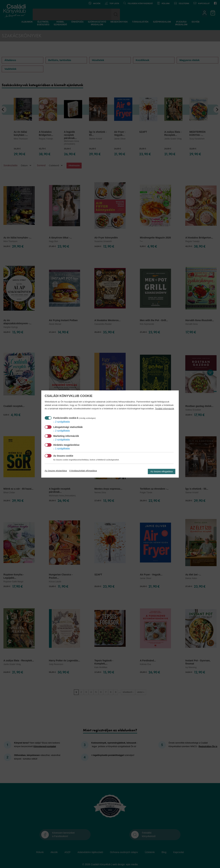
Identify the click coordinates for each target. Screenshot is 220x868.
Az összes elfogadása (162, 471)
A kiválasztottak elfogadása (83, 471)
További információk (165, 409)
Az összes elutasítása (56, 471)
